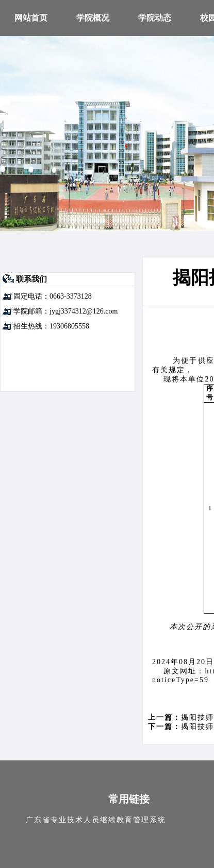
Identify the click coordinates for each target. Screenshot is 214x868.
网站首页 (31, 18)
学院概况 (93, 18)
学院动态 (155, 18)
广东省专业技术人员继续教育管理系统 (96, 820)
